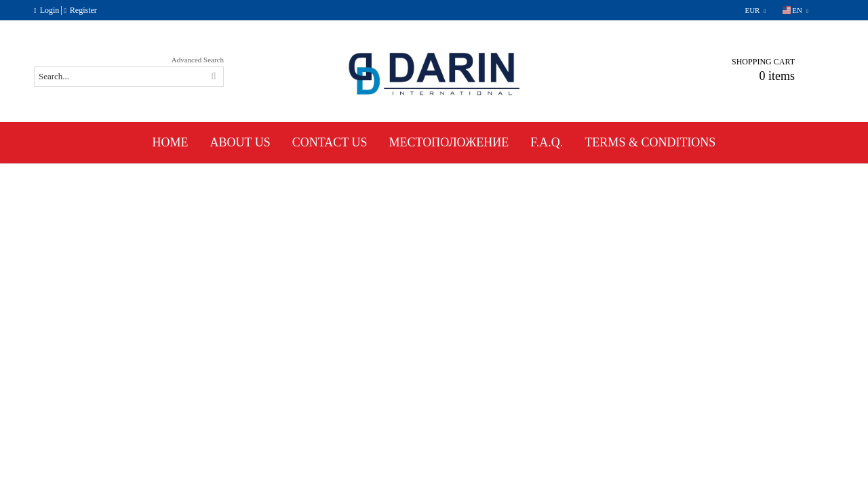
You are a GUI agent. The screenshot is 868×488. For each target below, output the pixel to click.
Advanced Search (198, 60)
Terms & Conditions (650, 142)
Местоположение (449, 142)
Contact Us (330, 142)
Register (83, 10)
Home (171, 142)
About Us (240, 142)
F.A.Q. (547, 142)
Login (50, 10)
